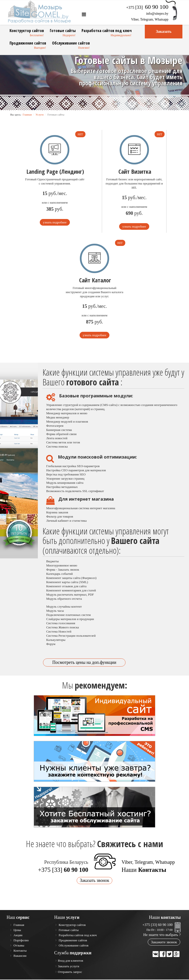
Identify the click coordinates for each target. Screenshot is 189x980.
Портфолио (21, 941)
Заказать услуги (68, 967)
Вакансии (20, 956)
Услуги (40, 115)
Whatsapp (162, 19)
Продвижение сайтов (28, 43)
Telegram (147, 19)
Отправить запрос (70, 972)
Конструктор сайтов (27, 31)
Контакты (20, 951)
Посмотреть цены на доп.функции (84, 663)
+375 (147, 7)
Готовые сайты (63, 31)
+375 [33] (63, 870)
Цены (17, 930)
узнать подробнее (55, 222)
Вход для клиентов (70, 961)
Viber (135, 19)
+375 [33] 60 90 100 (157, 925)
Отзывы (18, 946)
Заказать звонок (95, 881)
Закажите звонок (164, 943)
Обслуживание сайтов (71, 43)
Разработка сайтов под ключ (107, 31)
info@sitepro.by (157, 14)
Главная (27, 115)
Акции (18, 936)
